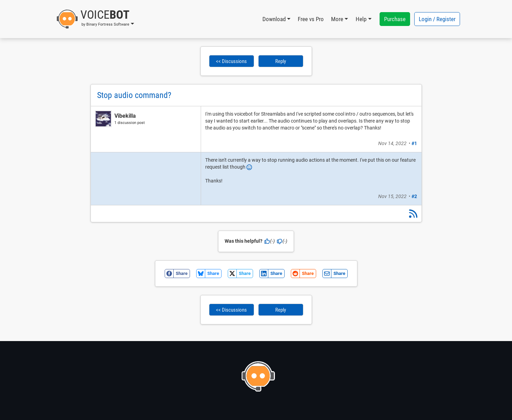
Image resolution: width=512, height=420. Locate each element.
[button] (95, 19)
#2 (414, 196)
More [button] (337, 19)
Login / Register (437, 19)
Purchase (395, 19)
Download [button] (274, 19)
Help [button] (361, 19)
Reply (281, 61)
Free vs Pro (311, 19)
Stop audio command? (134, 95)
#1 (414, 143)
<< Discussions (231, 61)
